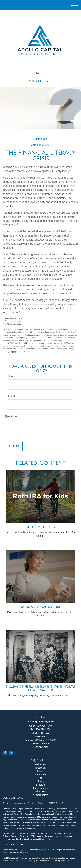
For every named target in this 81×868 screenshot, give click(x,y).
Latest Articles (40, 788)
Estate (40, 771)
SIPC (27, 852)
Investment (40, 768)
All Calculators (40, 795)
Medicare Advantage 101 (40, 607)
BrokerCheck (62, 803)
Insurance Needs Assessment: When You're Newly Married (41, 688)
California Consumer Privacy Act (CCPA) (19, 836)
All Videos (40, 791)
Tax (40, 778)
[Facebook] (42, 74)
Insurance (40, 775)
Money (40, 781)
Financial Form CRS (15, 798)
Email (11, 396)
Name (11, 376)
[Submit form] (14, 447)
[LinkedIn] (38, 74)
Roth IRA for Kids (40, 527)
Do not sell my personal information (35, 839)
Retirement (40, 764)
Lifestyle (40, 785)
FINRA (20, 852)
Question (11, 416)
